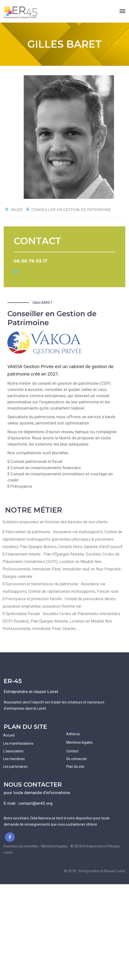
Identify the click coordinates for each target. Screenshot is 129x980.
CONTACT (37, 241)
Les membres (14, 759)
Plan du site (75, 767)
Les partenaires (15, 767)
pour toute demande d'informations (37, 793)
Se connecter (77, 759)
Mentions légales (80, 742)
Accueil (9, 735)
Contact (72, 751)
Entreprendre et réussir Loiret (31, 692)
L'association (13, 751)
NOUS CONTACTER (33, 785)
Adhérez (73, 734)
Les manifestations (18, 743)
